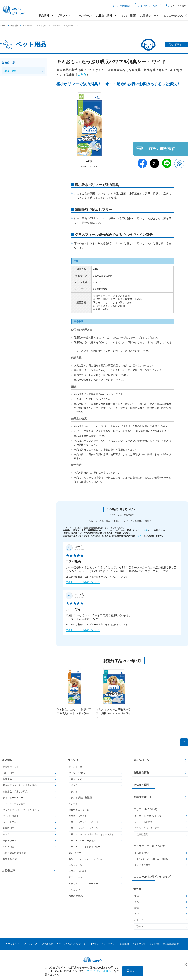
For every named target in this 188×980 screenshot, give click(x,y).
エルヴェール (75, 865)
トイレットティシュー (14, 804)
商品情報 (14, 25)
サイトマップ (139, 944)
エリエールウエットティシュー (84, 847)
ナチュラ (73, 785)
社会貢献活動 (141, 834)
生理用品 (7, 779)
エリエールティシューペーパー (84, 822)
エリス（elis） (76, 779)
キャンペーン (84, 16)
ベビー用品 (8, 773)
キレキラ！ (74, 804)
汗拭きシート (10, 841)
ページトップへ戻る (184, 742)
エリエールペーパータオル (82, 841)
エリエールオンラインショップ (152, 877)
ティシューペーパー (13, 798)
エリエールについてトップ (148, 816)
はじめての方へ (142, 853)
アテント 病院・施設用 (80, 798)
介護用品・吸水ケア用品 (15, 792)
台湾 (137, 902)
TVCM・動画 (128, 16)
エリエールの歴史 (143, 822)
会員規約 (124, 944)
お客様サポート (149, 16)
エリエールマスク (78, 816)
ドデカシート (75, 877)
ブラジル (139, 926)
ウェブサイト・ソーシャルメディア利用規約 (30, 944)
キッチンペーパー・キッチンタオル (21, 810)
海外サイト (140, 889)
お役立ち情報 (141, 772)
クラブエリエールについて (149, 846)
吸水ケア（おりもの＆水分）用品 (20, 785)
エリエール (14, 10)
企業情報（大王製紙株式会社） (167, 944)
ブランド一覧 (75, 767)
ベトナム (139, 920)
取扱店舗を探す (162, 149)
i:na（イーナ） (76, 853)
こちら (82, 75)
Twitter (155, 163)
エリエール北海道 (78, 871)
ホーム (3, 25)
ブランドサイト (176, 44)
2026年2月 (10, 71)
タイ (137, 914)
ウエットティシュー (13, 822)
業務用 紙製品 (10, 859)
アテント (73, 792)
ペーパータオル (11, 816)
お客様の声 (8, 871)
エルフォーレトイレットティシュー (87, 859)
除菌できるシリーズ (79, 810)
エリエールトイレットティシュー (86, 828)
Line (167, 163)
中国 (137, 896)
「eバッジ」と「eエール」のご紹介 (153, 859)
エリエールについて (175, 16)
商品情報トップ (11, 767)
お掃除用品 (8, 828)
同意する (133, 971)
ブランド (73, 760)
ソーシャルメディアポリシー (74, 944)
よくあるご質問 (142, 865)
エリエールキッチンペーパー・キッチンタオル (92, 834)
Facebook (142, 163)
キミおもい (74, 890)
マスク (6, 834)
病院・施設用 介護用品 (14, 853)
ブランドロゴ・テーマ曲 (147, 828)
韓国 (137, 908)
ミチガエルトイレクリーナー (83, 884)
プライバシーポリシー (105, 944)
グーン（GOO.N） (78, 773)
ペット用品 (27, 25)
